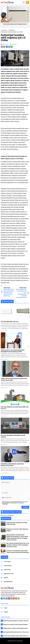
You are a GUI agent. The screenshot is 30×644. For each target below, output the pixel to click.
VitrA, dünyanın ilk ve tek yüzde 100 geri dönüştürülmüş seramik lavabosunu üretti (21, 293)
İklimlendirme (12, 30)
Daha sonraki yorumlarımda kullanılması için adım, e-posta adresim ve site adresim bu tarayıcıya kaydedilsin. (15, 503)
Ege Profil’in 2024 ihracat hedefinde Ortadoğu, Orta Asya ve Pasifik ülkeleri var (9, 293)
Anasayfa (4, 30)
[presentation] (3, 14)
